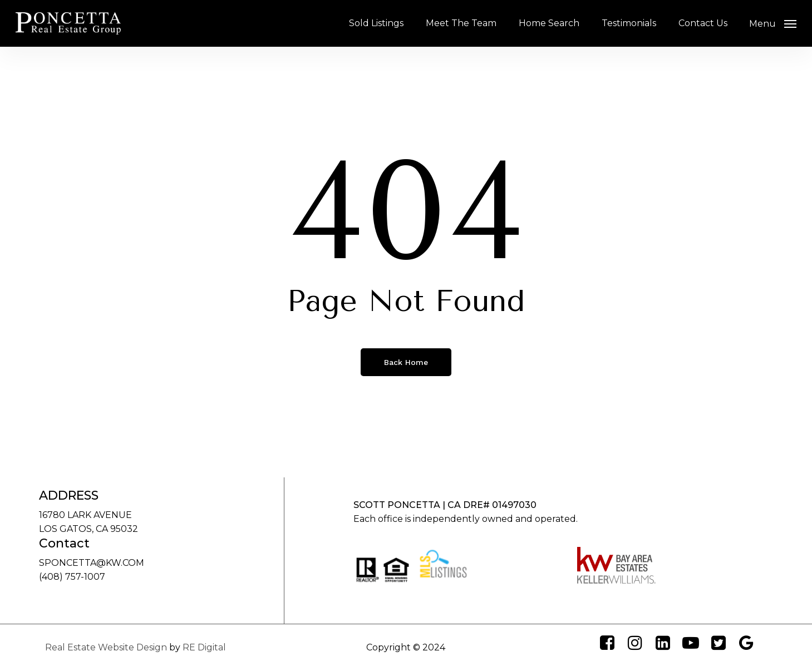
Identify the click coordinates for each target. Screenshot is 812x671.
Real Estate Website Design (106, 647)
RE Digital (204, 647)
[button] (773, 23)
